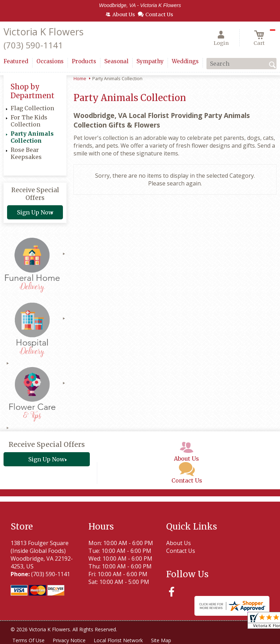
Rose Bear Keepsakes (26, 153)
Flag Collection (32, 108)
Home (80, 78)
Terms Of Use (28, 640)
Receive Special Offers (35, 194)
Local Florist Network (119, 640)
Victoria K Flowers (44, 32)
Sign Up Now (35, 212)
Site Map (162, 640)
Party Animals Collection (32, 137)
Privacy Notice (69, 640)
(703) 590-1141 (33, 45)
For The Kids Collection (29, 121)
